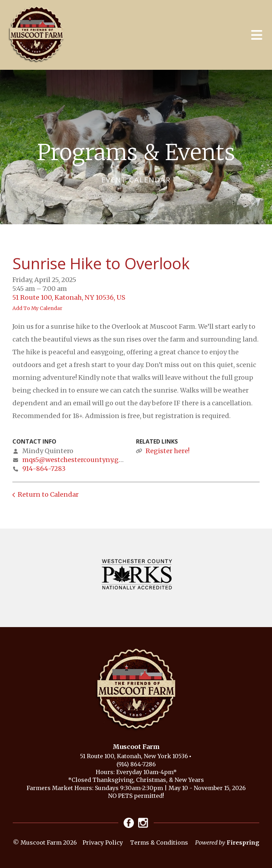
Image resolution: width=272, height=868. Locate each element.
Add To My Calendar (37, 308)
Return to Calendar (48, 494)
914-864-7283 (44, 469)
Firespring (243, 843)
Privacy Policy (103, 843)
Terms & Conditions (159, 843)
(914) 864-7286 (136, 764)
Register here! (168, 451)
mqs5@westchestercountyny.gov (74, 460)
